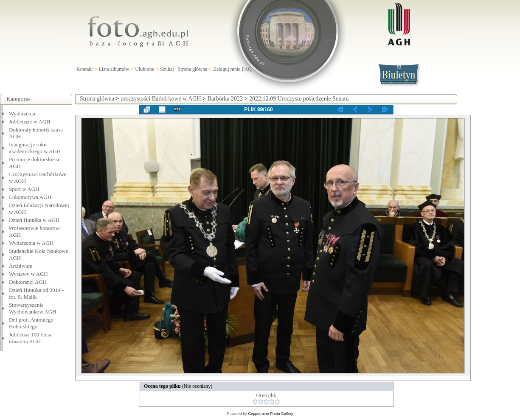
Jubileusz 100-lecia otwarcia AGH (30, 338)
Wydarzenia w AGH (31, 243)
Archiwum (21, 266)
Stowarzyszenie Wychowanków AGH (33, 308)
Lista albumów (114, 69)
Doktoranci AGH (28, 282)
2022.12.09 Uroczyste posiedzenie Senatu (299, 99)
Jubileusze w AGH (30, 122)
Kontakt (85, 69)
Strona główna (193, 69)
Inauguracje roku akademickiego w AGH (35, 148)
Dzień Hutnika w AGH (34, 220)
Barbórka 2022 (225, 99)
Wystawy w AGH (28, 274)
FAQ (247, 69)
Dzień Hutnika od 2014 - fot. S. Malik (36, 293)
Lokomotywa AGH (30, 197)
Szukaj (167, 69)
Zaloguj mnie (227, 69)
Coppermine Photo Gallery (270, 414)
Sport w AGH (24, 189)
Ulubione (145, 69)
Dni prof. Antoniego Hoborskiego (31, 323)
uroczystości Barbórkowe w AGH (161, 99)
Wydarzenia (22, 113)
